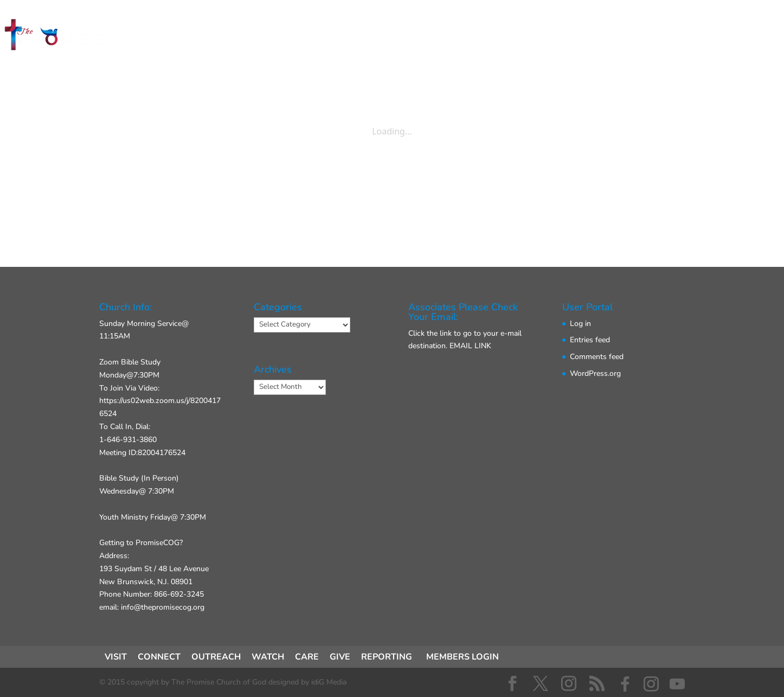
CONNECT (343, 37)
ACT (399, 37)
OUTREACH (216, 657)
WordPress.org (595, 373)
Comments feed (597, 357)
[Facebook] (625, 684)
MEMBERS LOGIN (462, 657)
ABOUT (449, 37)
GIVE (501, 37)
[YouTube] (677, 684)
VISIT (284, 37)
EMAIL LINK (470, 346)
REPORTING (387, 657)
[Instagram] (651, 684)
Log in (580, 324)
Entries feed (590, 340)
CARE (307, 657)
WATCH (268, 657)
